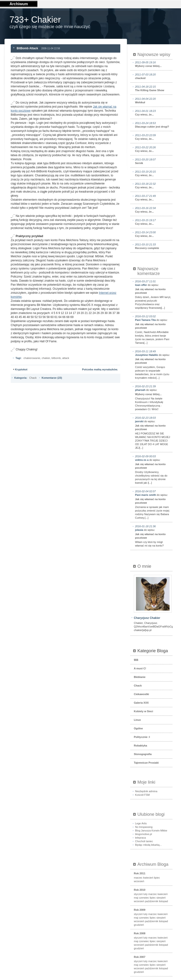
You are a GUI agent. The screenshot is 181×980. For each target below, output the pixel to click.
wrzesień (139, 881)
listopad (163, 901)
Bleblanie (140, 677)
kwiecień (148, 878)
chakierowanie (32, 358)
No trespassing (144, 827)
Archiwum (19, 4)
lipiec (157, 878)
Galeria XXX (141, 703)
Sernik (153, 161)
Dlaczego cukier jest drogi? (153, 125)
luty (145, 894)
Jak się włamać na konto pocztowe (150, 291)
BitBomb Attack (27, 48)
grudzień (139, 925)
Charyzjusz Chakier (147, 618)
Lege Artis (141, 823)
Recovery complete (153, 246)
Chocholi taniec (144, 841)
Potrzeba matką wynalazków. (100, 369)
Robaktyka (141, 746)
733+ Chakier (35, 20)
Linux (137, 720)
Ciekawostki (141, 694)
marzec (138, 878)
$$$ (136, 660)
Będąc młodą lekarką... (148, 845)
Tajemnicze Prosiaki (146, 763)
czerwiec (144, 898)
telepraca (140, 838)
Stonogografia (143, 754)
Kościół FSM (142, 795)
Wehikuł (153, 100)
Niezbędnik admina (146, 791)
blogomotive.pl (143, 834)
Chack (33, 378)
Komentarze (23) (52, 378)
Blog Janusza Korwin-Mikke (151, 831)
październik (151, 901)
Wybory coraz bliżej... (153, 64)
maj (136, 898)
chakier (46, 358)
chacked (153, 76)
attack (66, 358)
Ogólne (138, 728)
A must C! (140, 668)
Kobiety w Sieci (143, 711)
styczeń (138, 894)
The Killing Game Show (153, 88)
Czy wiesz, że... (153, 113)
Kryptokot (21, 369)
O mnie (144, 566)
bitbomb (56, 358)
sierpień (161, 898)
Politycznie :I (142, 737)
